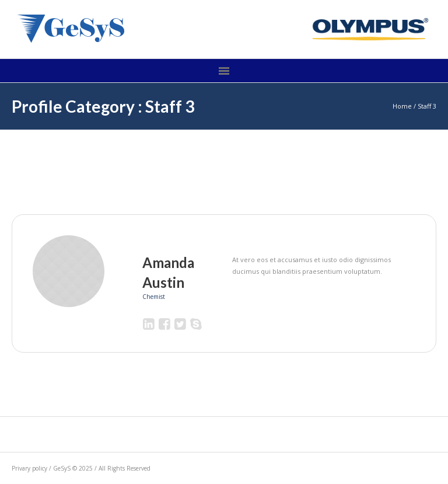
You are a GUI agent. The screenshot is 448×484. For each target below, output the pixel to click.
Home (402, 106)
